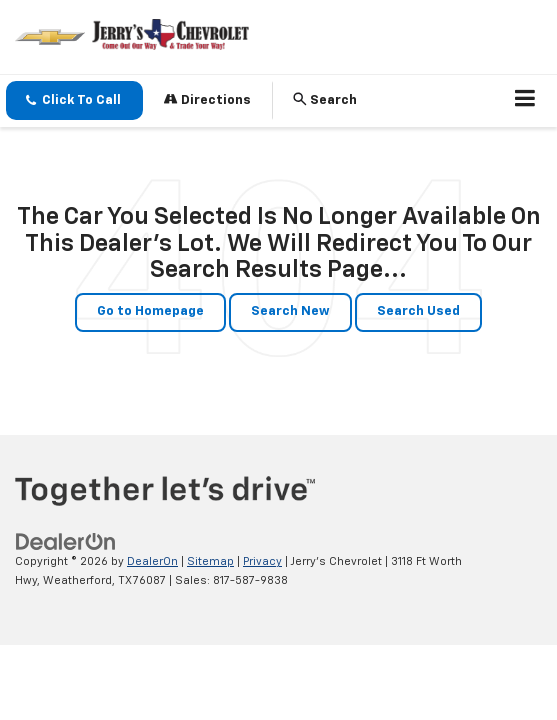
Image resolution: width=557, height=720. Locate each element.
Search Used (418, 311)
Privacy (262, 561)
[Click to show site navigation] (525, 101)
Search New (290, 311)
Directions (207, 99)
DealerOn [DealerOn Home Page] (152, 561)
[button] (74, 100)
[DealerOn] (66, 542)
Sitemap (210, 561)
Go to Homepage (150, 311)
